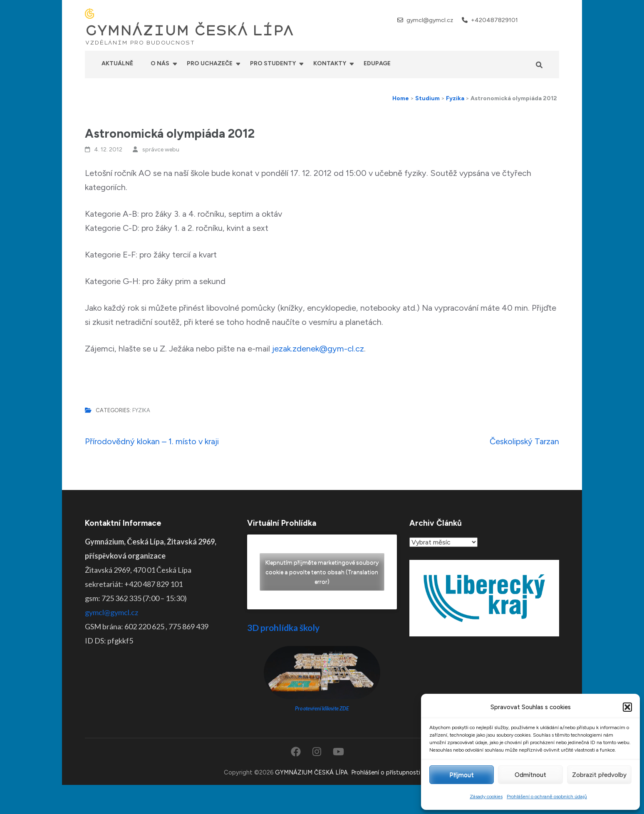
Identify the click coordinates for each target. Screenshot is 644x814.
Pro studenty (273, 63)
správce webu (161, 150)
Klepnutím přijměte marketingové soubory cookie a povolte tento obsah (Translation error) (322, 572)
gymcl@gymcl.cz (430, 20)
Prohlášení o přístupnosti (386, 772)
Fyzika (141, 410)
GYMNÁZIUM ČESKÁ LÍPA (189, 31)
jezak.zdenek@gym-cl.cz (318, 349)
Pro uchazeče (210, 63)
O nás (160, 63)
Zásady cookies (486, 797)
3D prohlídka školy (283, 627)
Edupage (377, 63)
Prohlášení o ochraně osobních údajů (547, 797)
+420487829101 (494, 20)
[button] (627, 707)
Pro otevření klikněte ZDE (322, 709)
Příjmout (462, 775)
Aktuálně (117, 63)
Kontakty (330, 63)
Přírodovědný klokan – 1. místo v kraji (152, 441)
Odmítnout (530, 775)
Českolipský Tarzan (524, 441)
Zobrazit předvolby (599, 775)
